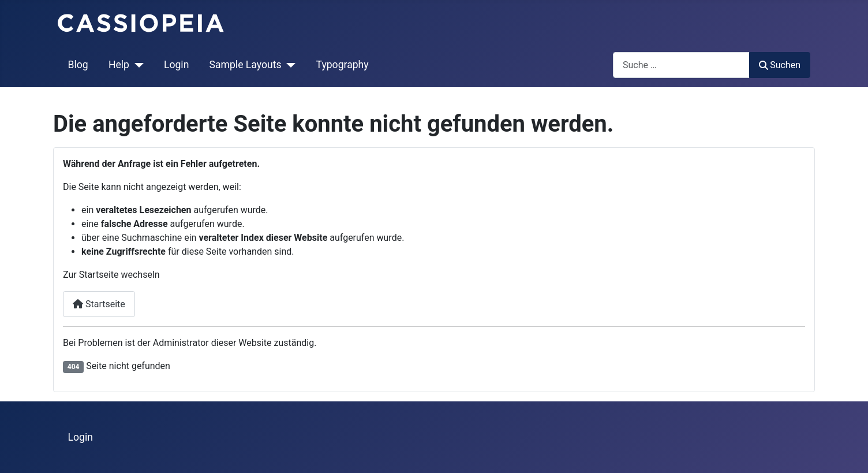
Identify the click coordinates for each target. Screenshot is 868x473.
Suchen (780, 65)
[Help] (136, 65)
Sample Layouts (246, 65)
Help (119, 65)
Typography (343, 65)
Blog (78, 65)
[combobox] (681, 65)
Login (176, 65)
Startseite (99, 304)
